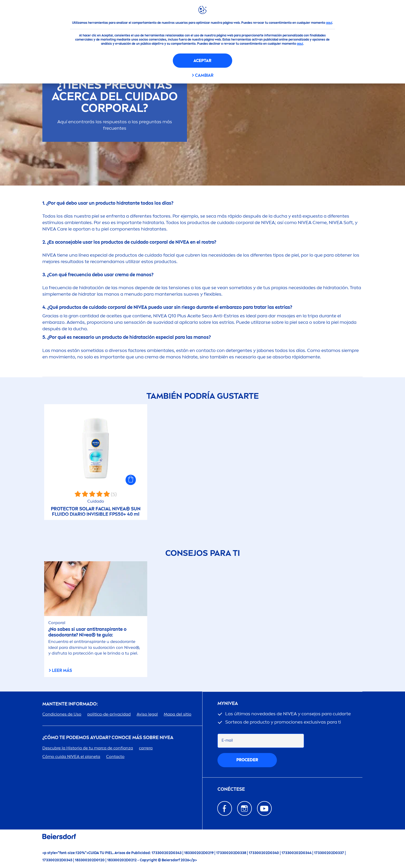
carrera (146, 748)
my (228, 704)
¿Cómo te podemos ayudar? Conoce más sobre (108, 738)
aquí (329, 23)
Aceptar (202, 61)
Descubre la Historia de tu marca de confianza (88, 748)
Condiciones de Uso (62, 714)
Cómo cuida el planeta (71, 756)
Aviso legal (147, 714)
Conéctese (231, 789)
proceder (247, 760)
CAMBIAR (204, 75)
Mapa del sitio (178, 714)
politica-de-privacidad (109, 714)
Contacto (115, 756)
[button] (131, 480)
